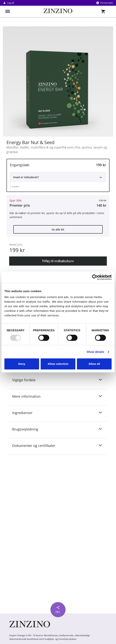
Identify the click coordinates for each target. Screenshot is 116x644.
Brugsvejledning (27, 429)
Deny (22, 364)
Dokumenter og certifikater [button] (36, 445)
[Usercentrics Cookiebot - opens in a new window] (95, 277)
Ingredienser (25, 413)
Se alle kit (58, 229)
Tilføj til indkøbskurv (58, 261)
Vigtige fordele (26, 380)
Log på (8, 3)
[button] (58, 175)
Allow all (94, 364)
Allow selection (58, 364)
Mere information (29, 396)
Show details (95, 352)
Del (58, 609)
